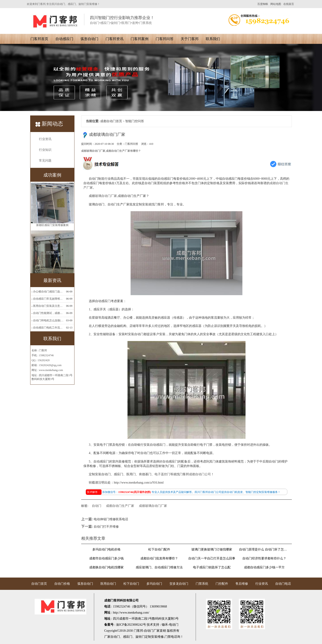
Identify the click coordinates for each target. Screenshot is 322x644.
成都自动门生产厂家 (120, 506)
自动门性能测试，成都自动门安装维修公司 (48, 313)
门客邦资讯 (114, 39)
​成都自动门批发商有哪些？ (159, 558)
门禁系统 (202, 584)
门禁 (168, 637)
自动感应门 (64, 39)
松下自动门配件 (159, 549)
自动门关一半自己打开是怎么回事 (212, 558)
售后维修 (242, 584)
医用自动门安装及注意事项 (48, 306)
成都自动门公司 (200, 474)
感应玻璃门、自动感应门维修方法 (159, 567)
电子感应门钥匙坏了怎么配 (212, 567)
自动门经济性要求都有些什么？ (264, 558)
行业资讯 (45, 139)
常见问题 (45, 161)
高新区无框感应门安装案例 (52, 214)
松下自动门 (131, 584)
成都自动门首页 (111, 121)
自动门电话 (283, 584)
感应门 (128, 637)
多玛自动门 (154, 584)
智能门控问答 (135, 121)
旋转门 (140, 637)
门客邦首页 (39, 39)
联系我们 (213, 39)
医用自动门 (108, 584)
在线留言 (289, 4)
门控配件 (222, 584)
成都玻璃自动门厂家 (153, 506)
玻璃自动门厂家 (106, 196)
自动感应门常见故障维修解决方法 (48, 299)
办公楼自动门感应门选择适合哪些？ (48, 292)
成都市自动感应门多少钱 (106, 558)
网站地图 (276, 4)
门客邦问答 (165, 39)
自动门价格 (62, 584)
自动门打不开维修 (106, 527)
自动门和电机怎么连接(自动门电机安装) (48, 320)
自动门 (97, 506)
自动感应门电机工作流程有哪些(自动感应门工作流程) (48, 328)
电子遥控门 (162, 474)
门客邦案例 (140, 39)
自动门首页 (39, 584)
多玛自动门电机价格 (106, 549)
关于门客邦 (190, 39)
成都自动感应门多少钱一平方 (264, 567)
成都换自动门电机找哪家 (106, 567)
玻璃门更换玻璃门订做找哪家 (212, 549)
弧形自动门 (89, 39)
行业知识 (45, 150)
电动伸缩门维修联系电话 (111, 519)
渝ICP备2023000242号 (131, 625)
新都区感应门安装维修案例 (52, 264)
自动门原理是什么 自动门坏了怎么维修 (264, 549)
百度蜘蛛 (263, 4)
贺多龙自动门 (179, 584)
